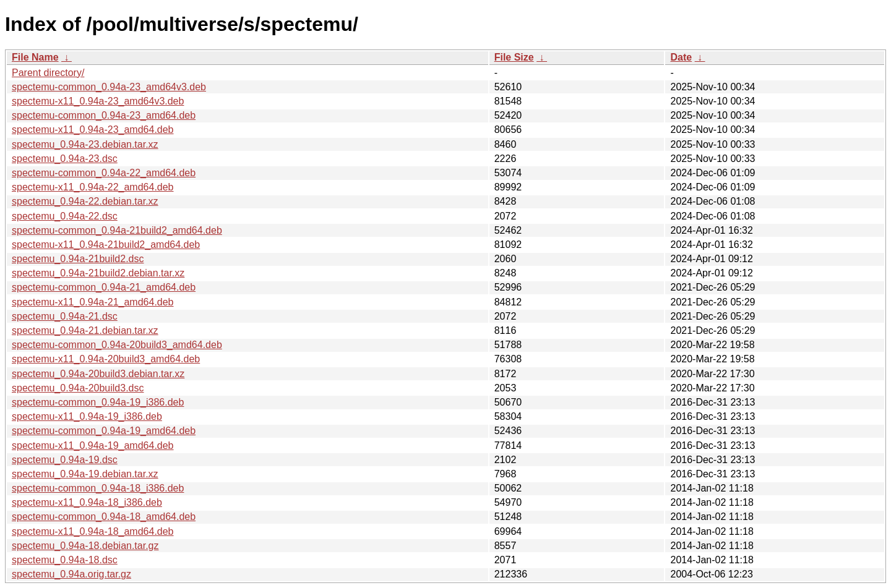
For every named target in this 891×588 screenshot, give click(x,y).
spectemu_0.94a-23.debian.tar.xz (85, 144)
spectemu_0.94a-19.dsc (65, 460)
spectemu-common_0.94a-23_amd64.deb (104, 115)
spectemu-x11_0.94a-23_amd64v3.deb (98, 101)
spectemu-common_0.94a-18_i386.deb (98, 488)
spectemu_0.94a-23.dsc (65, 159)
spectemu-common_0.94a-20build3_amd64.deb (117, 345)
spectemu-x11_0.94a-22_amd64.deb (93, 187)
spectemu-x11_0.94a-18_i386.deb (87, 502)
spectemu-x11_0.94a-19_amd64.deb (93, 445)
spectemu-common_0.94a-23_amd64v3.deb (109, 87)
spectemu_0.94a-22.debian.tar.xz (85, 201)
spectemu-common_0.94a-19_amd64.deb (104, 431)
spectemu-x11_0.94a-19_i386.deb (87, 416)
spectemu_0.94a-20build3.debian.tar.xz (98, 374)
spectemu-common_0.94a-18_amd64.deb (104, 517)
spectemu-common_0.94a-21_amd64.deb (104, 287)
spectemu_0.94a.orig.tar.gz (71, 574)
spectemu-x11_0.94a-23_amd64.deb (93, 130)
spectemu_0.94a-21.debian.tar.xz (85, 330)
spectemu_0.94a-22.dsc (65, 216)
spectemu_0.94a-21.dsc (65, 316)
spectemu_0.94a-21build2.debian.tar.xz (98, 273)
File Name (35, 57)
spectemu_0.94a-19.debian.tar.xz (85, 474)
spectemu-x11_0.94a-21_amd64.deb (93, 302)
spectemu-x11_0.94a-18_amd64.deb (93, 531)
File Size (514, 57)
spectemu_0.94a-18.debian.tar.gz (85, 546)
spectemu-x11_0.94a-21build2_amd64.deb (106, 245)
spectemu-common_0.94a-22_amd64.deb (104, 173)
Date (681, 57)
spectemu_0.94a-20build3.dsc (78, 388)
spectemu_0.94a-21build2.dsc (78, 259)
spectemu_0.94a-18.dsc (65, 560)
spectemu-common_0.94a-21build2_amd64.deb (117, 230)
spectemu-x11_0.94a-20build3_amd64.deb (106, 359)
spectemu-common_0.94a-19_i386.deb (98, 402)
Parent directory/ (48, 73)
